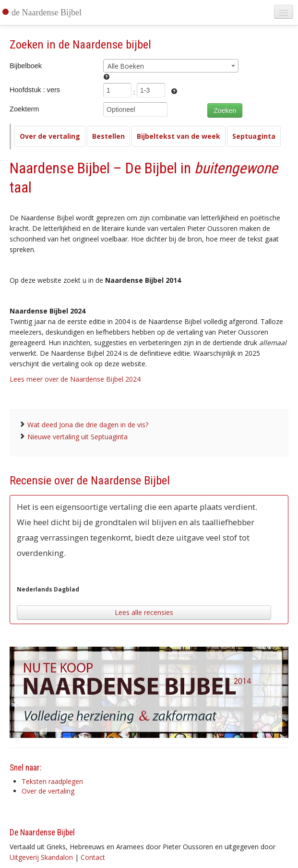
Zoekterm (24, 109)
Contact (93, 857)
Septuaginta (254, 136)
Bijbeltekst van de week (179, 136)
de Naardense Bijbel (47, 12)
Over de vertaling (50, 136)
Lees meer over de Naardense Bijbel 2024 (75, 379)
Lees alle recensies (144, 612)
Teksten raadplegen (52, 781)
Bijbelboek (26, 66)
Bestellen (108, 136)
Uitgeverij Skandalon (41, 857)
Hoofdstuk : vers (35, 90)
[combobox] (171, 66)
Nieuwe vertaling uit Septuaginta (77, 437)
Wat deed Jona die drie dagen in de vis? (88, 425)
